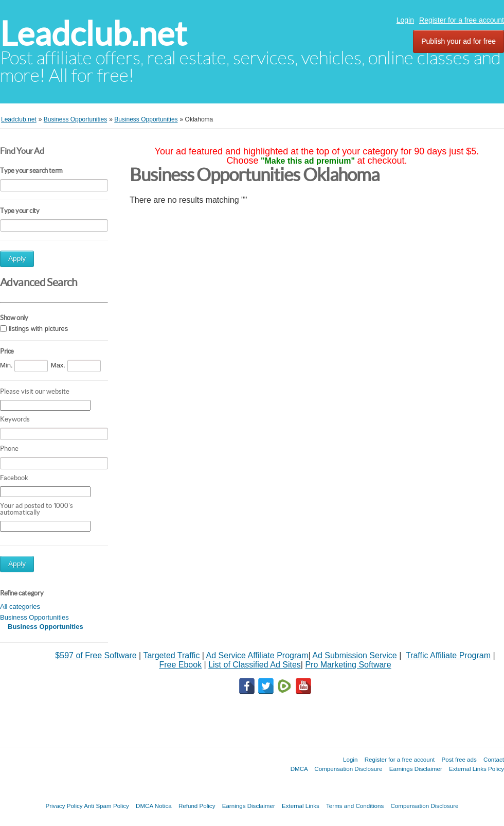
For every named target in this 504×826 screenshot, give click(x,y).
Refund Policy (197, 806)
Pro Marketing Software (348, 665)
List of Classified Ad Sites (255, 665)
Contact (494, 759)
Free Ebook (180, 665)
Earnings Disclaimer (416, 769)
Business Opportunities (34, 617)
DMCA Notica (154, 806)
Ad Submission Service (355, 655)
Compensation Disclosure (348, 769)
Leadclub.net (93, 34)
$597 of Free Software (96, 655)
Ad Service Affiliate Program (257, 655)
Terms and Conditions (355, 806)
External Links (301, 806)
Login (405, 20)
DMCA (299, 769)
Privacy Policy (64, 806)
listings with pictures (39, 329)
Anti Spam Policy (106, 806)
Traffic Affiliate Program (448, 655)
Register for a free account (462, 20)
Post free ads (459, 759)
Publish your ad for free (458, 41)
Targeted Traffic (171, 655)
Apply (17, 259)
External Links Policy (476, 769)
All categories (20, 607)
